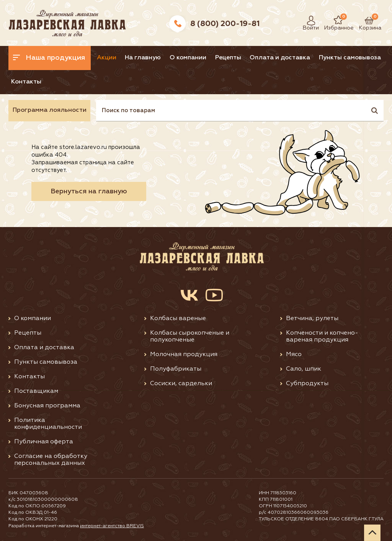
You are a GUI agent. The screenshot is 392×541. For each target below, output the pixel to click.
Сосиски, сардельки (181, 384)
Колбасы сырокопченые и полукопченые (190, 337)
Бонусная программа (47, 406)
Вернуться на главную (89, 191)
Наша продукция (49, 58)
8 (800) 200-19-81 (225, 24)
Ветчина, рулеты (312, 319)
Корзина (366, 20)
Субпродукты (307, 384)
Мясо (294, 355)
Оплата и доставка (280, 58)
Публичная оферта (44, 442)
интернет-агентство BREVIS (112, 526)
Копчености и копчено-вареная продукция (322, 337)
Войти (309, 20)
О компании (188, 58)
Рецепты (228, 58)
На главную (143, 58)
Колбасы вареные (178, 319)
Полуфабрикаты (176, 369)
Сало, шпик (304, 369)
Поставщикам (36, 391)
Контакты (26, 82)
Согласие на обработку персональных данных (51, 460)
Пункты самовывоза (350, 58)
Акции (107, 58)
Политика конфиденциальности (48, 424)
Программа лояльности (50, 110)
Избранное (333, 20)
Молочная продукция (184, 355)
